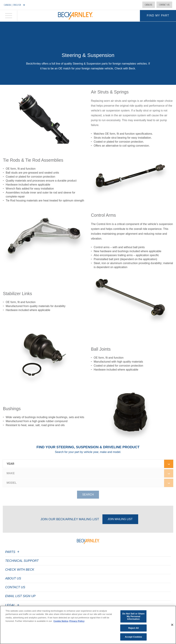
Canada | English (13, 5)
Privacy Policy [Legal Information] (77, 622)
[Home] (75, 16)
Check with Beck (20, 570)
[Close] (172, 626)
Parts (13, 552)
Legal (13, 605)
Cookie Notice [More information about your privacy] (61, 622)
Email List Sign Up (20, 596)
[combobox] (83, 464)
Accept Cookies (133, 638)
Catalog (149, 5)
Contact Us (164, 5)
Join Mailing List (120, 519)
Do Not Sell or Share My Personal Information (134, 617)
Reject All (134, 629)
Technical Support (22, 561)
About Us (13, 578)
